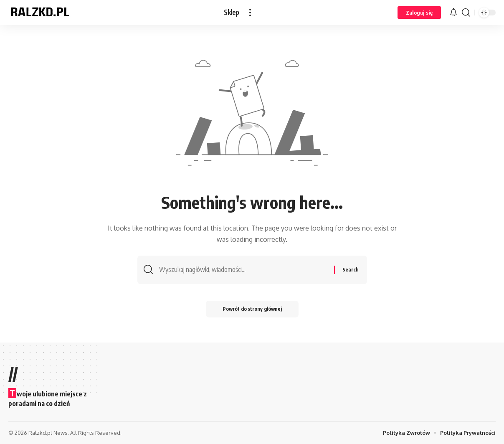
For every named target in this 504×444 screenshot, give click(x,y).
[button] (250, 13)
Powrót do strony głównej (252, 309)
